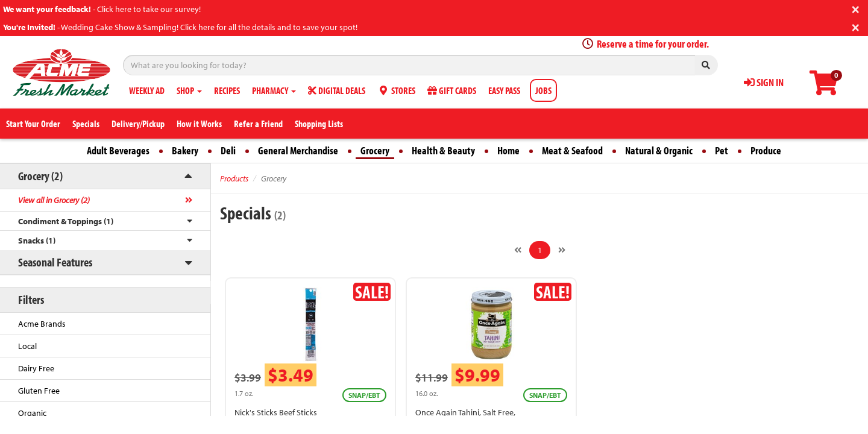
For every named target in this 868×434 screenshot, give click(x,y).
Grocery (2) (40, 176)
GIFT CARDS (452, 90)
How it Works (199, 124)
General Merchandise (298, 150)
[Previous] (518, 250)
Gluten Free (39, 391)
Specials (86, 124)
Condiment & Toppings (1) (66, 221)
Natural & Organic (659, 150)
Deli (228, 150)
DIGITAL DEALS (337, 90)
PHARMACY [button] (274, 90)
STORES (396, 90)
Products (234, 178)
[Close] (856, 8)
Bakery (185, 150)
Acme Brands (42, 324)
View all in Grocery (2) (54, 200)
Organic (32, 413)
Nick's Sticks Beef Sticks (276, 412)
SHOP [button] (189, 90)
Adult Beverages (118, 150)
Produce (766, 150)
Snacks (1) (37, 241)
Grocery (375, 150)
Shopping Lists (319, 124)
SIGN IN (764, 82)
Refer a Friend (258, 124)
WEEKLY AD (147, 90)
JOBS (543, 90)
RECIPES (227, 90)
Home (508, 150)
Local (27, 346)
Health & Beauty (443, 150)
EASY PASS (504, 90)
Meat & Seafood (572, 150)
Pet (722, 150)
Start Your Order (33, 124)
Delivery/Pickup (138, 124)
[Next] (562, 250)
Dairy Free (36, 368)
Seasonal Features (55, 262)
